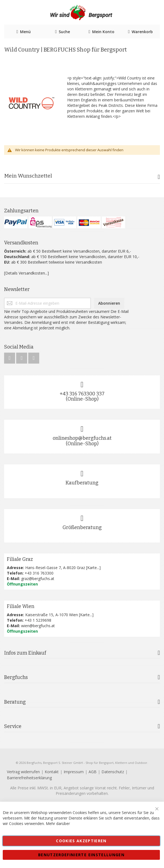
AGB (93, 772)
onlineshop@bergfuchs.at (82, 438)
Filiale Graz (20, 559)
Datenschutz (113, 772)
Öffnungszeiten (22, 584)
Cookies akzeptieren (81, 841)
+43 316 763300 (39, 573)
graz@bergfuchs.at (38, 579)
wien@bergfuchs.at (38, 626)
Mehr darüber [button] (58, 823)
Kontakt (52, 772)
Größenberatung (82, 527)
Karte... (93, 568)
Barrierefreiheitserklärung (29, 778)
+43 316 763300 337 (82, 394)
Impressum (74, 772)
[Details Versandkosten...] (26, 273)
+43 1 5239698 (38, 620)
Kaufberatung (82, 483)
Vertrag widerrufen (23, 772)
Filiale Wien (21, 606)
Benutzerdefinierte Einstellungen (81, 855)
